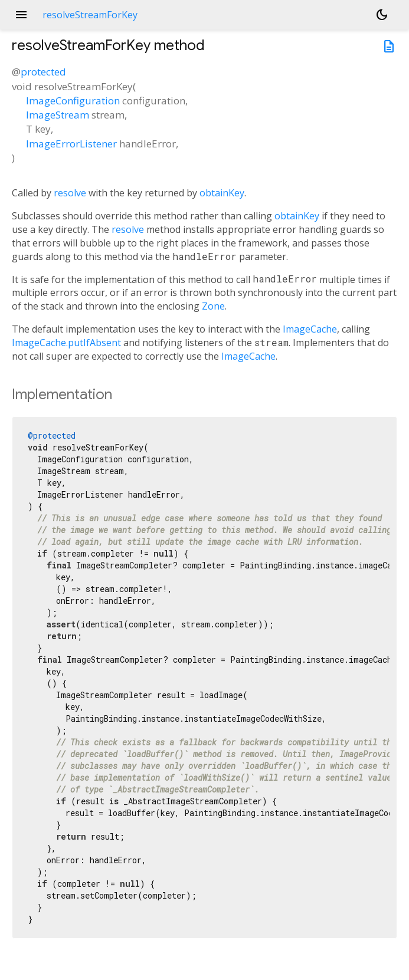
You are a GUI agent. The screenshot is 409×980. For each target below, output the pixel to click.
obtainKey (222, 193)
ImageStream (58, 115)
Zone (213, 306)
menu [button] (21, 15)
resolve (70, 193)
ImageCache (310, 329)
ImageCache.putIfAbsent (66, 343)
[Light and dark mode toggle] (382, 15)
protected (43, 72)
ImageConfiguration (73, 101)
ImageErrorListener (71, 144)
